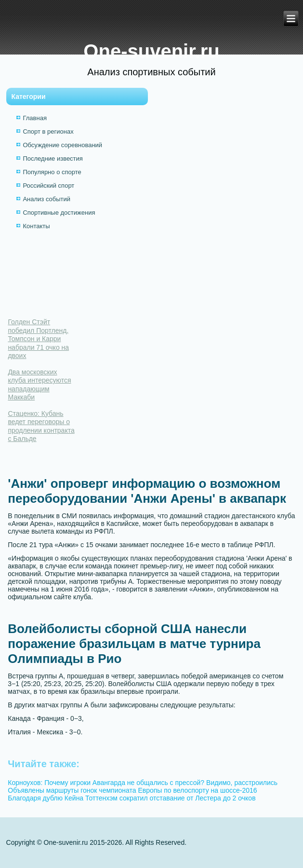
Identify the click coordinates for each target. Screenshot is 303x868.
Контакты (36, 226)
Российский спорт (48, 186)
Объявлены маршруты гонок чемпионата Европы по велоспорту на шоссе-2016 (132, 790)
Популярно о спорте (52, 172)
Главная (34, 118)
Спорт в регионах (48, 131)
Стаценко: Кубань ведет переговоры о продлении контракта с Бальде (41, 426)
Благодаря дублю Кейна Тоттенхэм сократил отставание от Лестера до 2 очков (132, 798)
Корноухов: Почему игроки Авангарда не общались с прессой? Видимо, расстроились (143, 783)
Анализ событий (46, 199)
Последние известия (53, 158)
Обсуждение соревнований (62, 145)
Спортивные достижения (59, 213)
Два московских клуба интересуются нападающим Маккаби (39, 385)
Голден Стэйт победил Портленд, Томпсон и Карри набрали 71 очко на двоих (38, 339)
